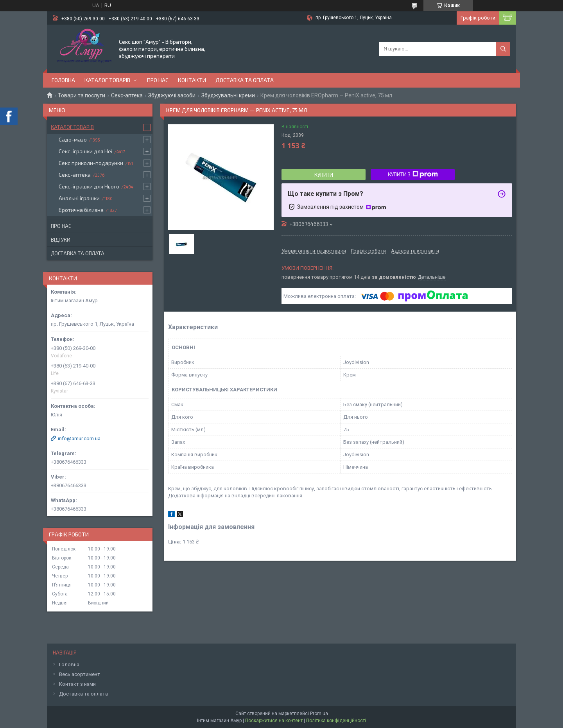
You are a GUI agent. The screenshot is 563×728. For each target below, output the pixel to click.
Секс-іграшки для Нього (89, 186)
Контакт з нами (77, 684)
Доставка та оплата (245, 80)
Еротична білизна (81, 210)
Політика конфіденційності (336, 721)
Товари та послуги (82, 95)
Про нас (158, 80)
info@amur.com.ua (79, 438)
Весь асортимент (80, 674)
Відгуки (61, 240)
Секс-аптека (127, 95)
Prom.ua (319, 714)
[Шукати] (503, 49)
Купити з (413, 174)
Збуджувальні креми (228, 95)
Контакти (192, 80)
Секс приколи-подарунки (91, 163)
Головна (63, 80)
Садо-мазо (73, 139)
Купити (324, 175)
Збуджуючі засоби (172, 95)
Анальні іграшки (79, 198)
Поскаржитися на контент (274, 721)
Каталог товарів (107, 80)
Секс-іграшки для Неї (85, 151)
